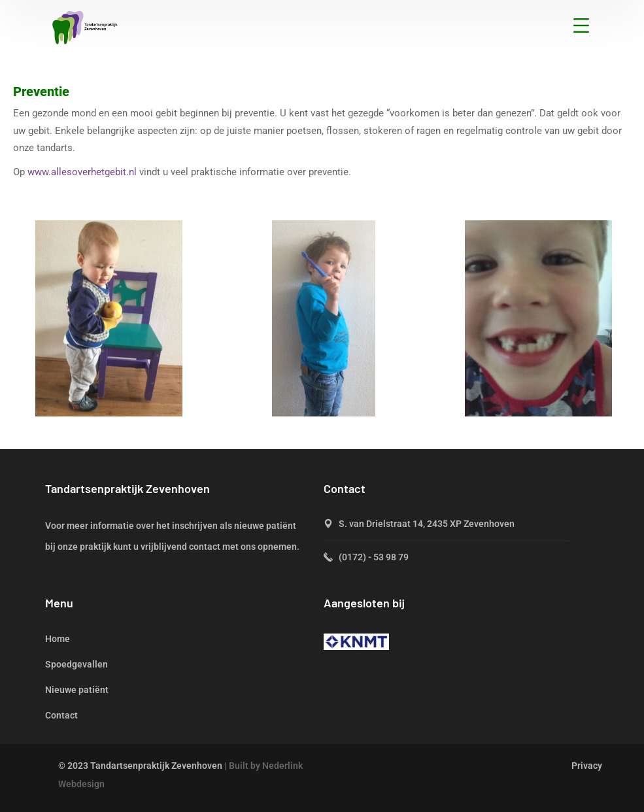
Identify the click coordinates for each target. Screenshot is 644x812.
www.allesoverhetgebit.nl (82, 172)
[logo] (85, 26)
